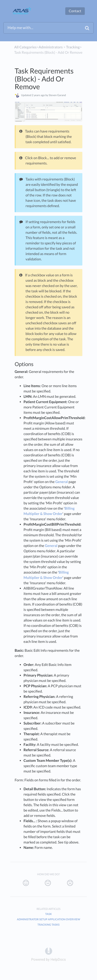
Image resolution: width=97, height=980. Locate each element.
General (62, 482)
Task (49, 914)
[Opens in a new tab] (49, 951)
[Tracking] (73, 47)
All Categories (25, 47)
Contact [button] (75, 11)
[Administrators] (51, 47)
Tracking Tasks (49, 925)
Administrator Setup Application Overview (48, 919)
